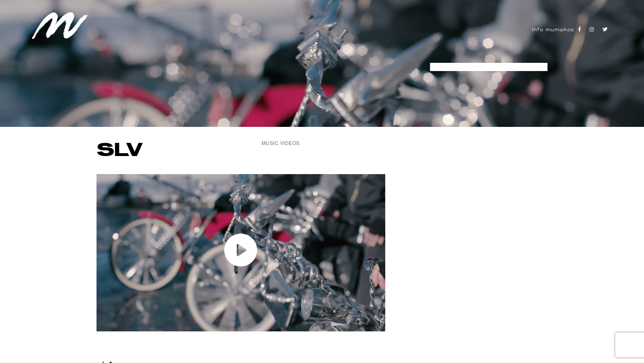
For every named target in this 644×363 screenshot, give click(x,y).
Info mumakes (553, 30)
